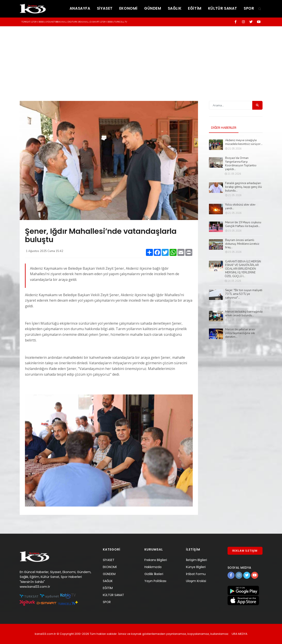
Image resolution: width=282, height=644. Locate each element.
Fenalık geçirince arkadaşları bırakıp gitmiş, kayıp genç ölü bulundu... (243, 187)
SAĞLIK (175, 8)
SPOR (249, 8)
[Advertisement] (141, 59)
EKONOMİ (128, 8)
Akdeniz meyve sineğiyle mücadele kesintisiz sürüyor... (244, 142)
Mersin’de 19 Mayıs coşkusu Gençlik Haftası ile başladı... (243, 224)
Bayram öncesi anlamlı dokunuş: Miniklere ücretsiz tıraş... (242, 244)
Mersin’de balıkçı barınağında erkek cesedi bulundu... (244, 314)
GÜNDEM (153, 8)
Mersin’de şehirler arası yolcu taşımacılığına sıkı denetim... (240, 333)
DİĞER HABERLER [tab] (224, 128)
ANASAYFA (80, 8)
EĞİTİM (195, 8)
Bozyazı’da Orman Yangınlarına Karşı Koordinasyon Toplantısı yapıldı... (241, 164)
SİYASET (105, 8)
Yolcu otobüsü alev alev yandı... (240, 207)
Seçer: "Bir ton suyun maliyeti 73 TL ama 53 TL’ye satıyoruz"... (244, 294)
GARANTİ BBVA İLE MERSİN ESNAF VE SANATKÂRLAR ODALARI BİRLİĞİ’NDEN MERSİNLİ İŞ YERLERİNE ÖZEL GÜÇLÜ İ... (243, 269)
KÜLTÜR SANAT (223, 8)
